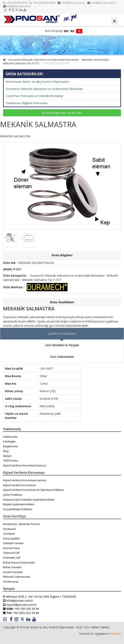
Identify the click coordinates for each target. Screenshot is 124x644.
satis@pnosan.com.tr (102, 3)
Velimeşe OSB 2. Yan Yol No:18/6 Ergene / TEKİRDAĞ (41, 597)
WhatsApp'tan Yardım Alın (62, 113)
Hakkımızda (10, 437)
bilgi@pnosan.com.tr (17, 6)
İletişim (7, 456)
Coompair (9, 534)
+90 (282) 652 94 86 (43, 3)
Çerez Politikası (13, 495)
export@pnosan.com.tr (21, 605)
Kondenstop (11, 582)
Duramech (9, 529)
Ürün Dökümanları (62, 357)
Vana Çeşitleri (12, 538)
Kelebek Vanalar (13, 543)
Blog (6, 451)
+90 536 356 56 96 (15, 3)
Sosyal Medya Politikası (18, 509)
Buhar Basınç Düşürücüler (19, 562)
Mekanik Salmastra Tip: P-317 (21, 63)
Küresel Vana (11, 548)
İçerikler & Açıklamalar (62, 333)
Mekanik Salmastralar (95, 60)
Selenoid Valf (11, 553)
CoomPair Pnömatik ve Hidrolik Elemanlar (35, 96)
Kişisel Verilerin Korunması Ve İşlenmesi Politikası (33, 490)
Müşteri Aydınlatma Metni (19, 504)
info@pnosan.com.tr (71, 3)
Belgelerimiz (11, 446)
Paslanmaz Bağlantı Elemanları (27, 103)
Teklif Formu (11, 461)
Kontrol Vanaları (13, 572)
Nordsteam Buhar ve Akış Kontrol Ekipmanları (37, 82)
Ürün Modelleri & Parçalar (62, 345)
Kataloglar (9, 441)
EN (66, 31)
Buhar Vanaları (12, 567)
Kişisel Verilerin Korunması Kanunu (25, 465)
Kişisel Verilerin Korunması (19, 485)
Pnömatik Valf (12, 558)
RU (73, 31)
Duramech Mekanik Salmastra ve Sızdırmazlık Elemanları (44, 60)
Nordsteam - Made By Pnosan (22, 524)
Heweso (115, 633)
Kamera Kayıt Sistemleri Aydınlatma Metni (29, 500)
